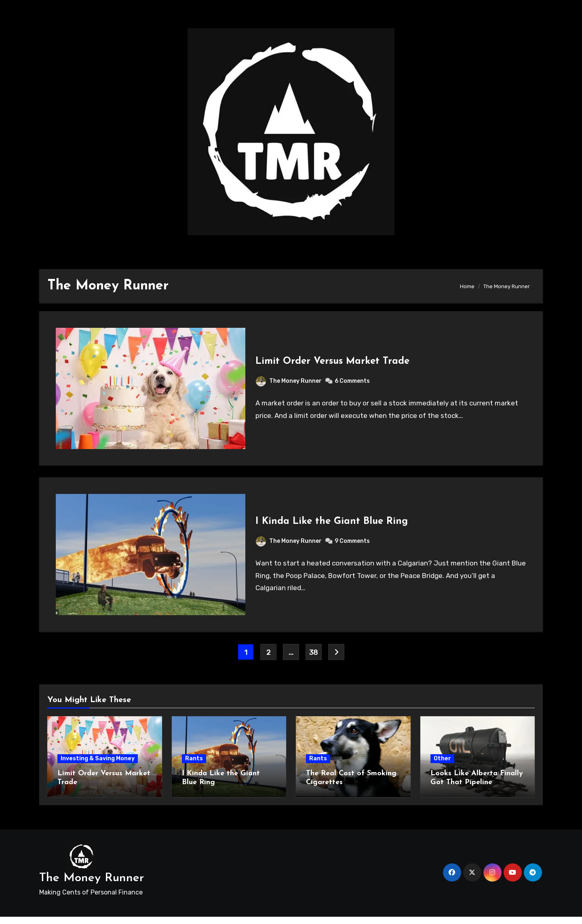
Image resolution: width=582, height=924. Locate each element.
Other (442, 766)
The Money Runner (289, 383)
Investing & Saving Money (98, 766)
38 (314, 659)
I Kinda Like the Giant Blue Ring (332, 527)
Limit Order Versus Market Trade (333, 363)
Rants (194, 766)
